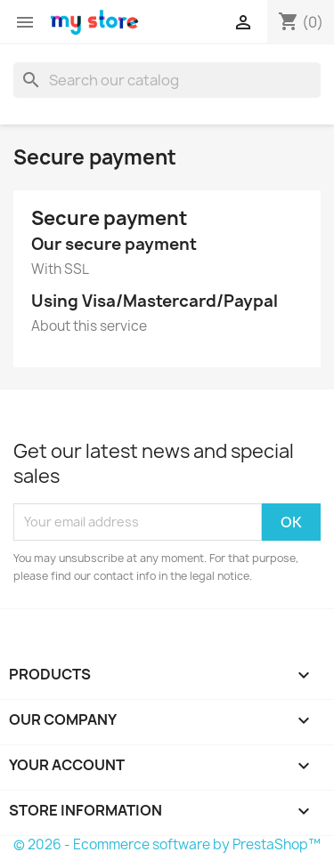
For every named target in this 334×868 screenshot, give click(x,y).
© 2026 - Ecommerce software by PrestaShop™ (167, 844)
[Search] (167, 80)
